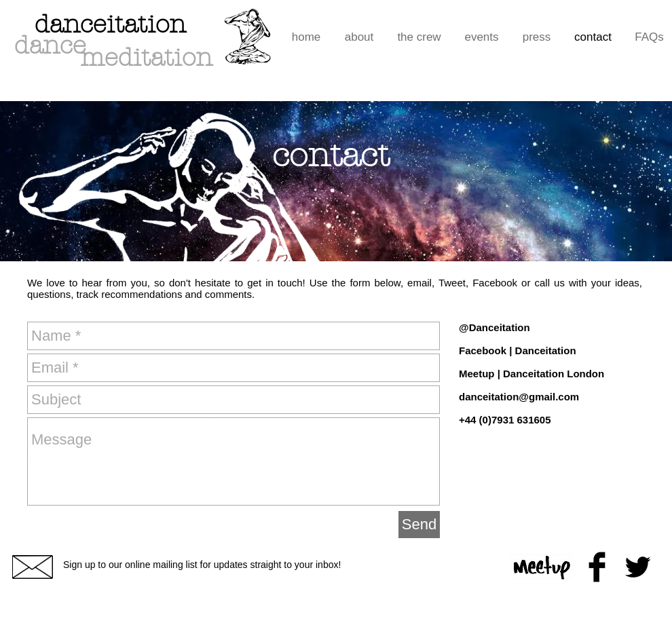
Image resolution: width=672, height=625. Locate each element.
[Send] (419, 525)
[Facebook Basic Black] (597, 567)
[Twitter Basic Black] (638, 567)
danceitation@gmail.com (519, 397)
